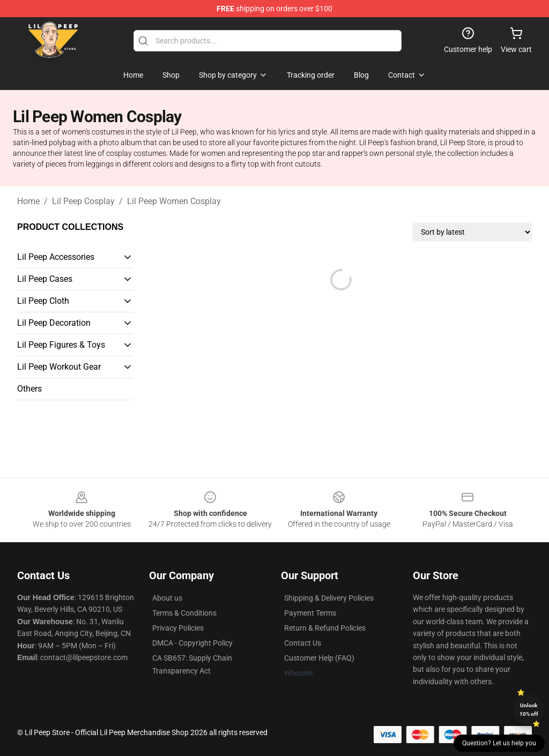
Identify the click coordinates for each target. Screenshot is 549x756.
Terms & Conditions (184, 613)
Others (29, 389)
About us (167, 598)
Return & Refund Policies (325, 628)
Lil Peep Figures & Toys (61, 345)
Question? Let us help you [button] (499, 743)
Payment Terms (310, 613)
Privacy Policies (178, 628)
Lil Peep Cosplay (83, 201)
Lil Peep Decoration (54, 323)
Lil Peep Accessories (56, 257)
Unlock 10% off (529, 710)
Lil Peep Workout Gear (59, 367)
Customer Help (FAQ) (319, 658)
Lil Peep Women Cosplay (174, 201)
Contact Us (303, 643)
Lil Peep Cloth (43, 301)
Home (28, 201)
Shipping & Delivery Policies (329, 598)
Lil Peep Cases (45, 279)
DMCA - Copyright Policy (192, 643)
